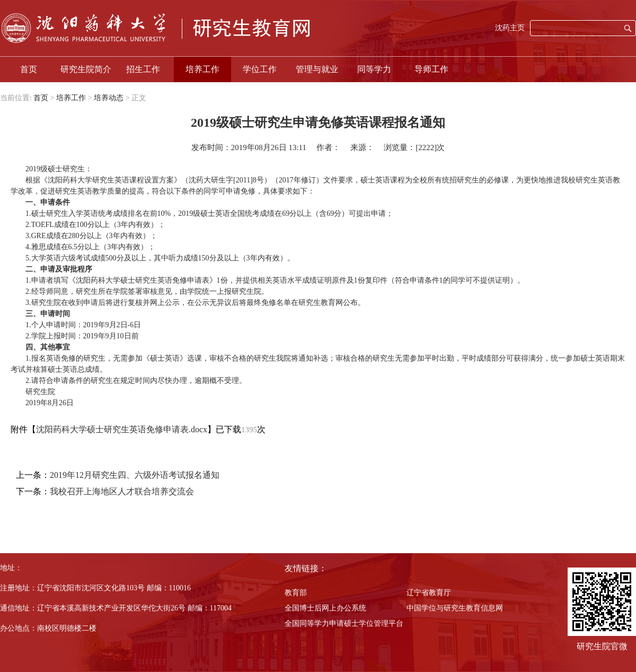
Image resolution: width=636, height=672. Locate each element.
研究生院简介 (86, 69)
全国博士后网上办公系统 (325, 608)
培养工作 (202, 69)
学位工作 (260, 69)
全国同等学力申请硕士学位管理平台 (344, 623)
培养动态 (109, 98)
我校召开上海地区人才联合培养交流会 (122, 491)
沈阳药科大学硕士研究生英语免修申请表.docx (122, 429)
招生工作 (143, 69)
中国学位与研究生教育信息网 (455, 608)
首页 (29, 69)
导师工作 (431, 69)
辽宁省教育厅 (429, 593)
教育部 (296, 593)
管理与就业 (317, 69)
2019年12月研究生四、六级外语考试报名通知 (135, 475)
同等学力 (374, 69)
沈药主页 (510, 28)
